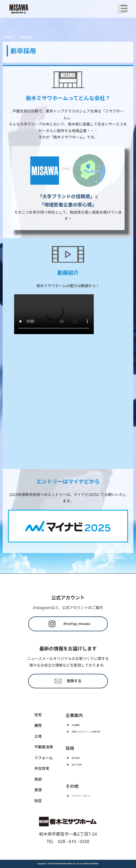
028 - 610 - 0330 (74, 841)
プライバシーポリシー (82, 796)
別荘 (38, 801)
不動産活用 (44, 747)
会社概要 (76, 725)
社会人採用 (77, 765)
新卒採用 (76, 758)
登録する (68, 681)
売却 (38, 779)
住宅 (38, 715)
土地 (38, 736)
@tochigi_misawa (68, 624)
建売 (38, 725)
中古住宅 (42, 768)
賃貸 (38, 790)
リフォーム (44, 758)
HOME (7, 37)
